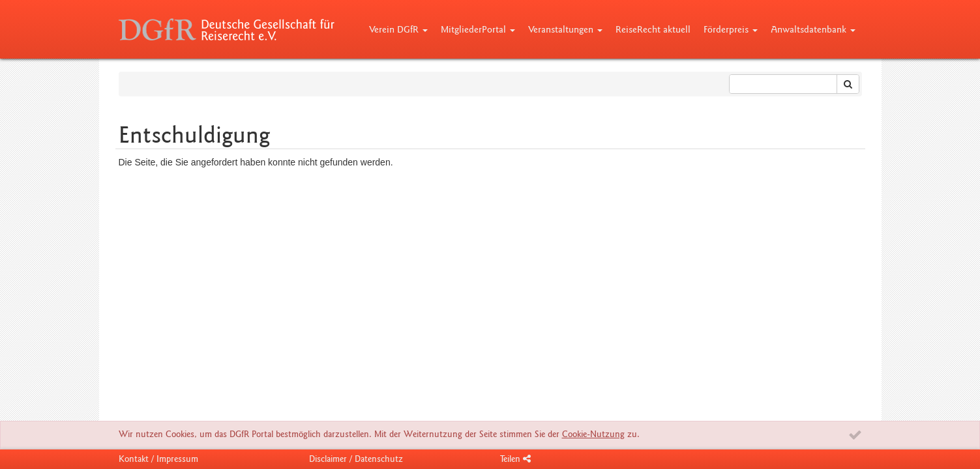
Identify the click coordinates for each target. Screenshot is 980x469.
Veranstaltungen (565, 29)
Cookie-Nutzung (593, 434)
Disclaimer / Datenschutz (356, 459)
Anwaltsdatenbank (813, 29)
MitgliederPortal (478, 29)
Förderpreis (731, 29)
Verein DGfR (398, 29)
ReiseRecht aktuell (653, 29)
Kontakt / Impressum (158, 459)
